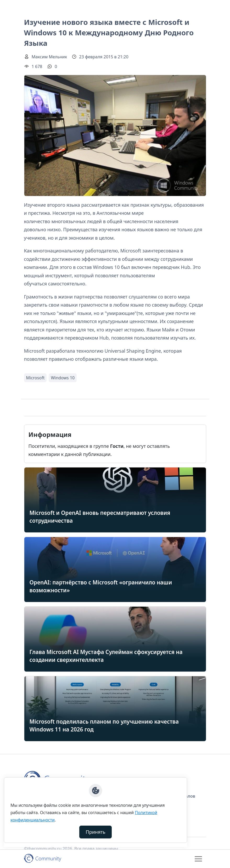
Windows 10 (63, 378)
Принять (96, 832)
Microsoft (35, 378)
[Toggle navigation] (198, 859)
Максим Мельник (49, 57)
